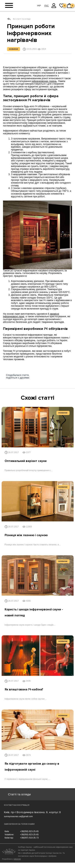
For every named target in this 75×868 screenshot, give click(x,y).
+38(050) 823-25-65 (29, 831)
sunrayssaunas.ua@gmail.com (18, 816)
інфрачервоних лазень (44, 81)
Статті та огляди (19, 794)
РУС (46, 6)
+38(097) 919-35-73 (29, 838)
